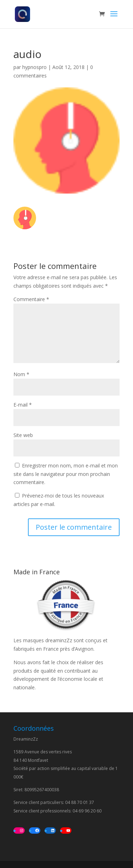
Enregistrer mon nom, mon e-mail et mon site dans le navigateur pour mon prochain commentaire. (66, 474)
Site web (23, 435)
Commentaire (31, 299)
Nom (21, 374)
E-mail (23, 405)
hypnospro (34, 67)
